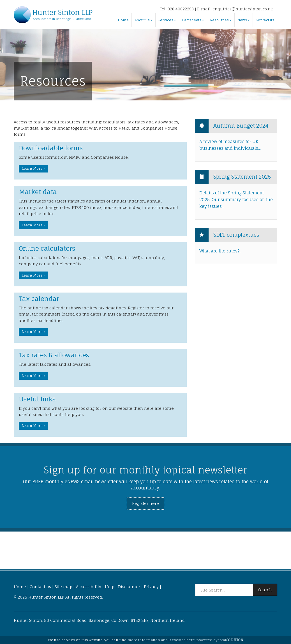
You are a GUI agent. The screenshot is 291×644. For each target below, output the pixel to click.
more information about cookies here (161, 640)
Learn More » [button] (33, 168)
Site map (63, 587)
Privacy (151, 587)
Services (167, 20)
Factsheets (193, 20)
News (244, 20)
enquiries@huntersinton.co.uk (243, 9)
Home (123, 20)
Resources (221, 20)
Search (265, 590)
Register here (145, 503)
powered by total (220, 640)
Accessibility (89, 587)
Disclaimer (129, 587)
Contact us (265, 20)
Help (110, 587)
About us (144, 20)
